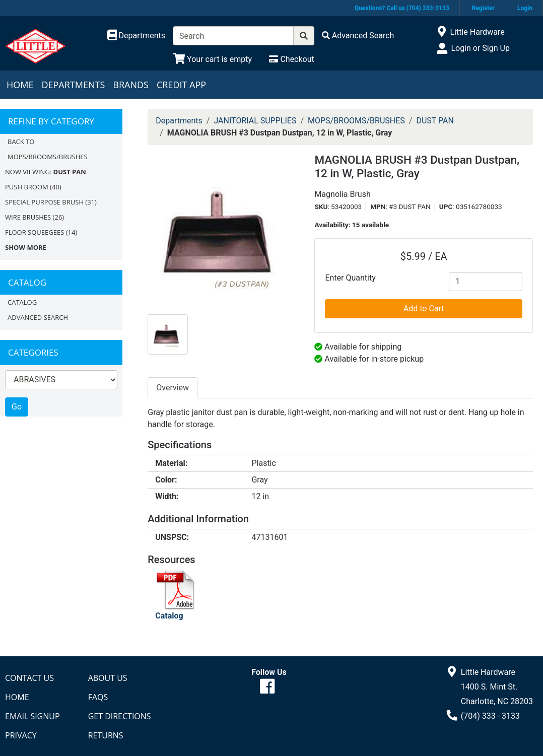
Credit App (181, 85)
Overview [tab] (173, 388)
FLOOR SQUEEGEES (35, 232)
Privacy (21, 735)
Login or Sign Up (480, 48)
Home (20, 85)
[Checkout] (291, 59)
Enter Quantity (350, 278)
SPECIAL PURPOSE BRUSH (44, 202)
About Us (108, 678)
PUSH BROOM (27, 187)
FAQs (98, 697)
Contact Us (29, 678)
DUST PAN (435, 121)
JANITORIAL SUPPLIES (255, 121)
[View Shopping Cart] (212, 59)
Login (525, 8)
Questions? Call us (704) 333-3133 (402, 8)
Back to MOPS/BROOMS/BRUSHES (48, 149)
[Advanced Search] (358, 36)
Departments (73, 85)
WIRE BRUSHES (28, 217)
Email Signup (32, 716)
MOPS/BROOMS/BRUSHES (356, 121)
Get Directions (120, 716)
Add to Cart (424, 308)
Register (483, 8)
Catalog (22, 302)
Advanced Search (38, 317)
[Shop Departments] (137, 36)
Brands (131, 85)
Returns (106, 735)
